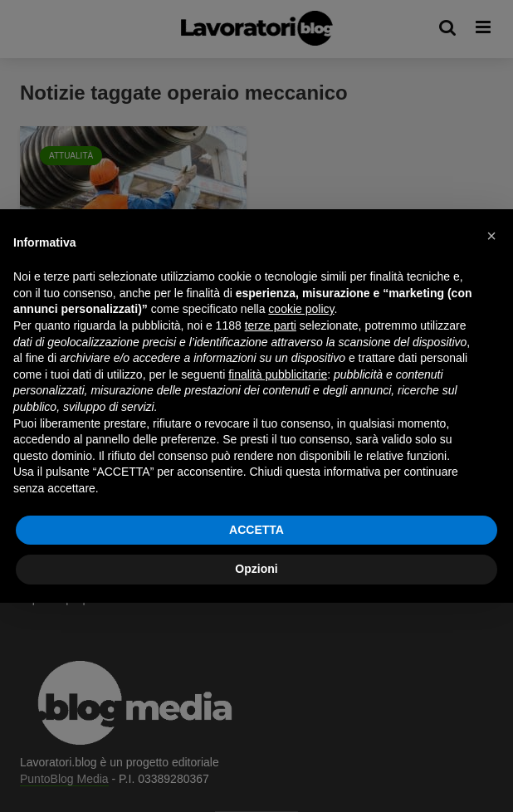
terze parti (271, 325)
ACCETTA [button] (256, 530)
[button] (491, 236)
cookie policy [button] (301, 309)
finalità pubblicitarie (278, 374)
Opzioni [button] (256, 569)
